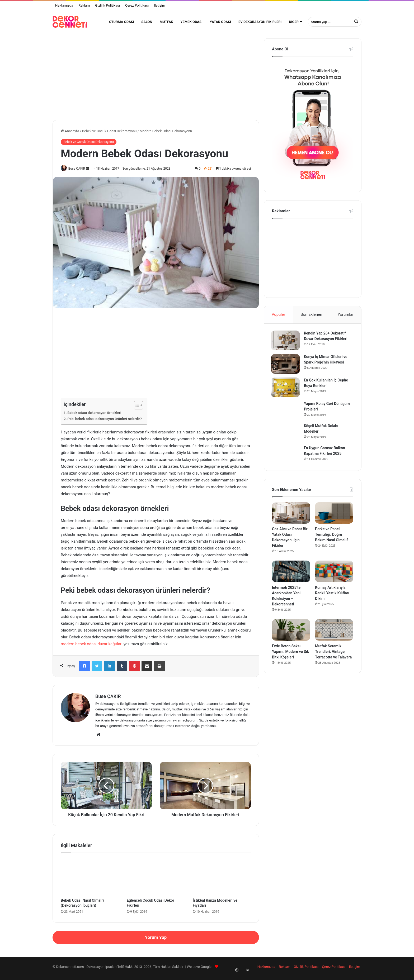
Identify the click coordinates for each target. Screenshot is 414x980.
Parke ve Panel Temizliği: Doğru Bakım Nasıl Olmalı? (332, 540)
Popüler (278, 318)
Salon (147, 22)
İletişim (159, 5)
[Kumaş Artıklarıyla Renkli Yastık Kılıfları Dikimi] (334, 577)
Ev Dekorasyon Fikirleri (260, 22)
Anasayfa (70, 134)
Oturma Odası (121, 22)
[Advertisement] (156, 78)
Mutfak (166, 22)
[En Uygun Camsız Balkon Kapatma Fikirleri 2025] (286, 459)
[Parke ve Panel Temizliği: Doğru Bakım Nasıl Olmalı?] (334, 518)
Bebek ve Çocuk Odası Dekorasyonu (109, 134)
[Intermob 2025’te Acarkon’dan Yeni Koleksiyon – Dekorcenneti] (291, 577)
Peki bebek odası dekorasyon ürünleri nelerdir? (105, 422)
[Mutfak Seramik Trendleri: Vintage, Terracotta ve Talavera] (334, 635)
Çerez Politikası (137, 5)
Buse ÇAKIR (79, 172)
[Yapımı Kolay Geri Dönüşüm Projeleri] (286, 414)
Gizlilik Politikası (107, 5)
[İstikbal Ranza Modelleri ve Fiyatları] (222, 880)
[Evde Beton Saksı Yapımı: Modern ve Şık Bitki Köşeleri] (291, 635)
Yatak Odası (220, 22)
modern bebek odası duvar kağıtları (92, 647)
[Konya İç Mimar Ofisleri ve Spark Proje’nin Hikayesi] (286, 368)
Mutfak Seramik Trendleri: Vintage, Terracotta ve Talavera (333, 657)
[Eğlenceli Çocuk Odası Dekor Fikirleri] (156, 880)
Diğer (294, 22)
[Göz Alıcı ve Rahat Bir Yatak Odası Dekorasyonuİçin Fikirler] (291, 518)
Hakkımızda (64, 5)
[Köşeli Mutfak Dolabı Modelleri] (286, 437)
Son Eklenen (312, 318)
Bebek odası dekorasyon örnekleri (94, 416)
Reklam (84, 5)
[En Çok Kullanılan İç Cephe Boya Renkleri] (286, 392)
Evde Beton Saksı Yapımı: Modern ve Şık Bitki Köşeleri (290, 657)
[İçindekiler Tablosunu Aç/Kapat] (136, 409)
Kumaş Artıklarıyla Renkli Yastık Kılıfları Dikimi (332, 598)
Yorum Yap (156, 941)
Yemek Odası (192, 22)
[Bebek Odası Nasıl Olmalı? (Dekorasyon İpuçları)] (90, 880)
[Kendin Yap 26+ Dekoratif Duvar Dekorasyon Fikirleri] (286, 345)
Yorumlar (346, 318)
